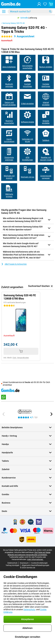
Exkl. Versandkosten (21, 358)
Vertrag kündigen (13, 565)
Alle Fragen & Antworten (14, 264)
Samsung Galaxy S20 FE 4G (14, 23)
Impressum (24, 563)
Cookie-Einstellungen (39, 563)
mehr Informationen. (35, 559)
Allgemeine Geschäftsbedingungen (35, 565)
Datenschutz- (30, 610)
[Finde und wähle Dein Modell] (30, 11)
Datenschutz (12, 563)
